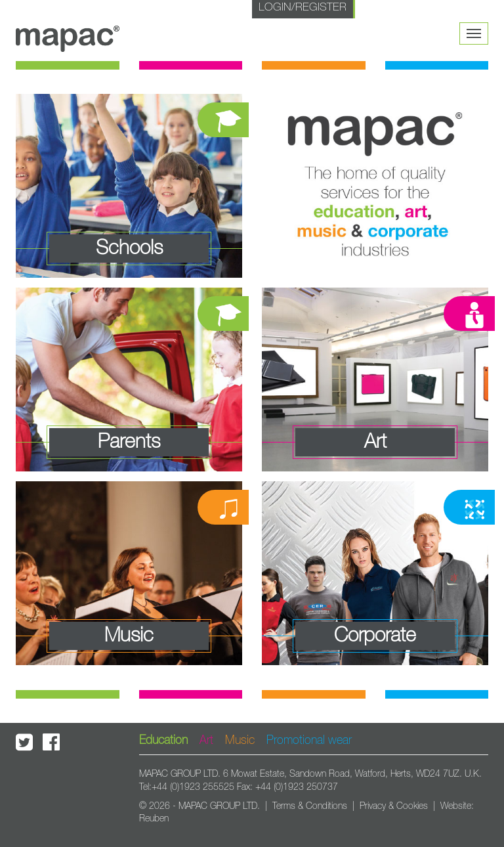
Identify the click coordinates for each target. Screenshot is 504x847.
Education (163, 741)
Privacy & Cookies (394, 806)
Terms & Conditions (310, 806)
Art (206, 741)
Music (240, 741)
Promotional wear (309, 741)
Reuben (154, 819)
